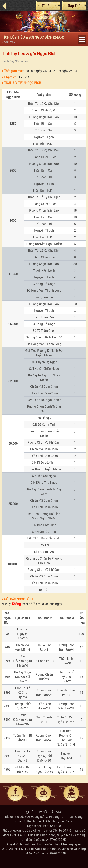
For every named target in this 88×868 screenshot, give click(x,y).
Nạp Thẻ (74, 6)
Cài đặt (48, 6)
